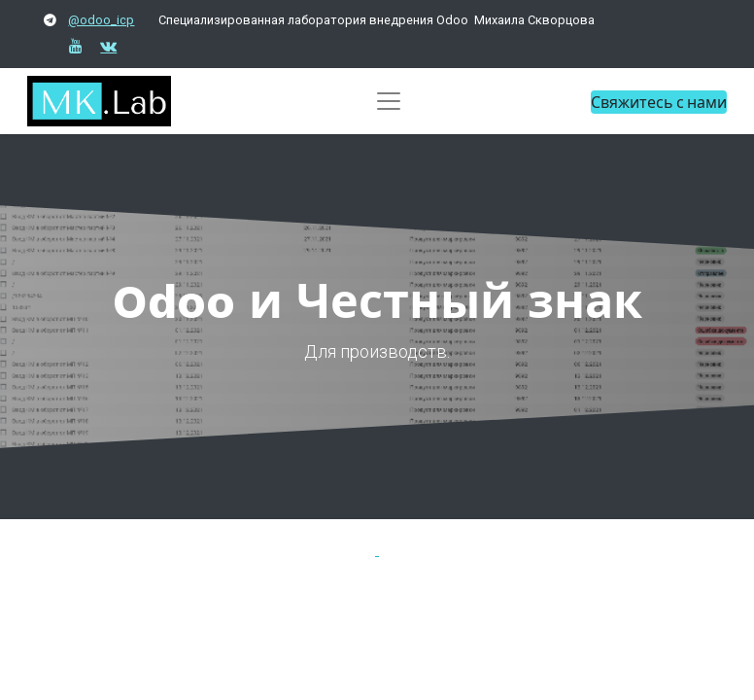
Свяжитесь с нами (659, 102)
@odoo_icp (101, 20)
